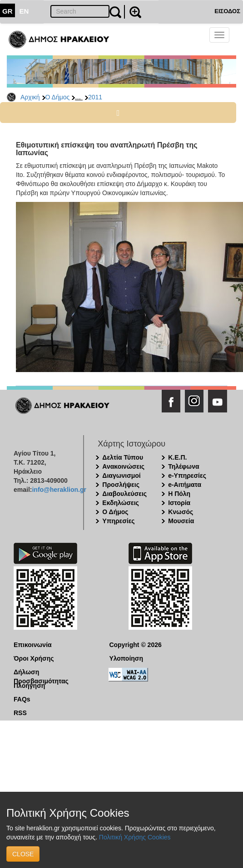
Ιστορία (179, 503)
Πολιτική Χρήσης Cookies (135, 837)
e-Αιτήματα (185, 485)
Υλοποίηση (126, 658)
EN (24, 11)
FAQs (22, 699)
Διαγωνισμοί (121, 476)
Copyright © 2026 (135, 645)
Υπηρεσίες (118, 521)
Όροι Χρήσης (34, 658)
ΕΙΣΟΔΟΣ (227, 11)
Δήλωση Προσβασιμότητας (41, 672)
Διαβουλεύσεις (124, 494)
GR (7, 11)
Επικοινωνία (33, 645)
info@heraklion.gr (59, 490)
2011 (95, 97)
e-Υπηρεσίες (187, 476)
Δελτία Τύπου (123, 457)
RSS (20, 713)
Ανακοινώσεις (123, 466)
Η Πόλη (179, 494)
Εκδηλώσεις (121, 503)
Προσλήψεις (121, 485)
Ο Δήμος (58, 97)
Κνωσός (181, 512)
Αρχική (30, 97)
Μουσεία (181, 521)
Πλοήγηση (29, 686)
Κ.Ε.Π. (177, 457)
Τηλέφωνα (183, 466)
